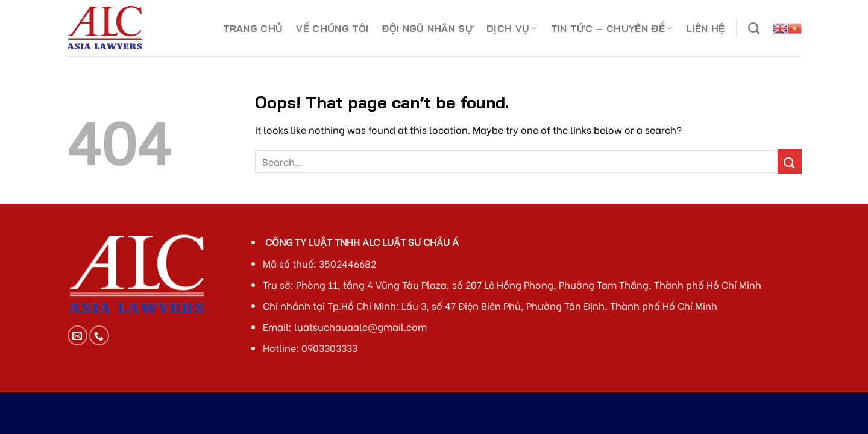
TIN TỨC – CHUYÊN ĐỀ (612, 28)
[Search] (754, 28)
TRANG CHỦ (253, 28)
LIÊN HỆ (705, 28)
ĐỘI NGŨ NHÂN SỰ (427, 28)
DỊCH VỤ (512, 28)
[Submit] (790, 161)
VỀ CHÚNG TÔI (332, 28)
